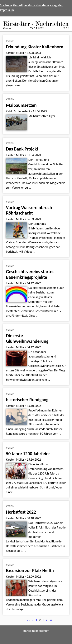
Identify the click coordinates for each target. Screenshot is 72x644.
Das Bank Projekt (22, 149)
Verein (28, 5)
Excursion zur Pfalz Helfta (30, 570)
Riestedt (18, 5)
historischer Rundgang (27, 400)
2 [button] (40, 620)
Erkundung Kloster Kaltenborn (35, 47)
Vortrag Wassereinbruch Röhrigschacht (29, 210)
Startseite (6, 5)
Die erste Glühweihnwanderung (27, 338)
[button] (29, 620)
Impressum (7, 10)
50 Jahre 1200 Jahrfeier (28, 454)
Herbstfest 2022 (21, 512)
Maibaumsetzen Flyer (42, 116)
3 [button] (43, 620)
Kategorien (56, 5)
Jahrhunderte (41, 5)
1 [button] (36, 620)
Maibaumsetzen (21, 105)
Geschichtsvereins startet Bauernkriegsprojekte (30, 274)
